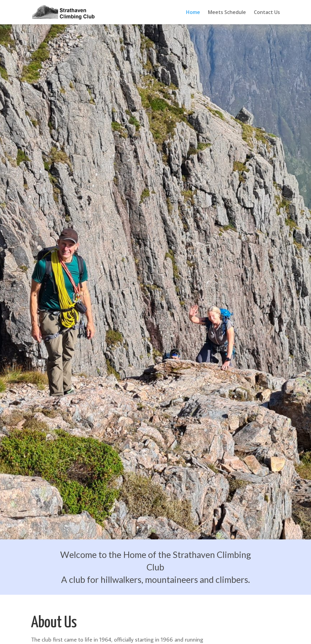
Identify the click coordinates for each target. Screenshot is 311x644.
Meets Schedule (227, 13)
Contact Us (267, 13)
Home (193, 13)
